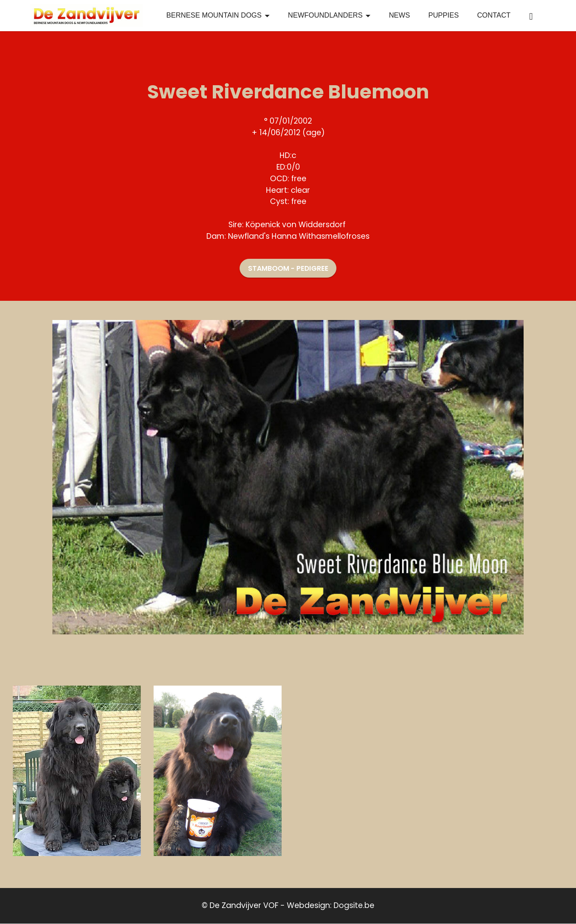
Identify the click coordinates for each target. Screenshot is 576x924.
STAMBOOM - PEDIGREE (288, 268)
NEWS (399, 16)
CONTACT (494, 16)
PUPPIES (444, 16)
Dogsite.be (354, 906)
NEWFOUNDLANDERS (325, 16)
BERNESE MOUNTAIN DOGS (214, 16)
